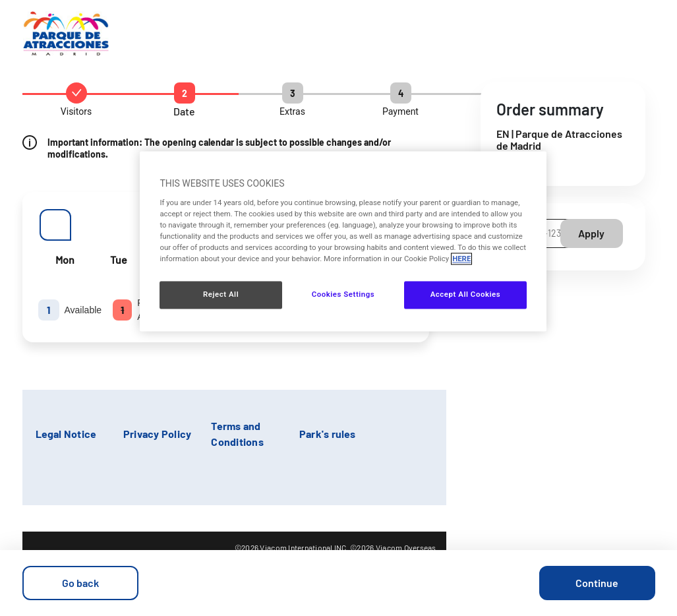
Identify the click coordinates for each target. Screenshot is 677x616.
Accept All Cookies (465, 295)
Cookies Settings (343, 295)
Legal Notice (66, 434)
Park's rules (328, 434)
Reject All (221, 295)
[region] (343, 242)
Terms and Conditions (237, 434)
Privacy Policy (157, 434)
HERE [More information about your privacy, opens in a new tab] (461, 259)
